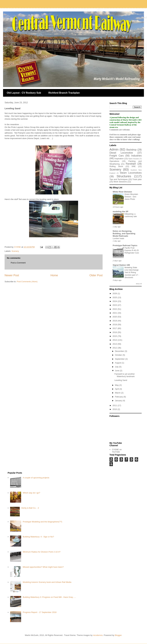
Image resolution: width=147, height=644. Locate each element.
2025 (115, 297)
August (118, 363)
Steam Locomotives (131, 173)
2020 (115, 317)
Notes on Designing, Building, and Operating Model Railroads (124, 234)
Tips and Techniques (119, 179)
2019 (115, 321)
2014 (115, 340)
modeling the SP (121, 211)
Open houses (134, 159)
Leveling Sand (121, 380)
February (119, 397)
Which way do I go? (31, 493)
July (117, 367)
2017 (115, 328)
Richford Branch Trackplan (64, 93)
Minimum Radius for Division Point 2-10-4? (41, 552)
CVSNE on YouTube (117, 451)
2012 (115, 348)
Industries (136, 156)
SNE (134, 166)
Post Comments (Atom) (27, 282)
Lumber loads (118, 238)
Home (54, 275)
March (118, 393)
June (117, 371)
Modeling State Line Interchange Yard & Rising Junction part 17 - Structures (132, 272)
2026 (115, 293)
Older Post (96, 275)
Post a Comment (18, 263)
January (119, 401)
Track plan (137, 179)
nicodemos (98, 635)
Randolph (131, 164)
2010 (115, 409)
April (117, 389)
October (119, 355)
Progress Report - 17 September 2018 (40, 612)
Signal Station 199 (121, 265)
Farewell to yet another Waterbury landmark (124, 375)
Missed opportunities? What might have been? (43, 567)
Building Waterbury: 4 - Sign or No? (38, 537)
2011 (115, 405)
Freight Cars (117, 156)
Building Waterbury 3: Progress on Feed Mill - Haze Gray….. (49, 597)
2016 (115, 332)
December (120, 351)
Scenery (15, 251)
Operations (114, 161)
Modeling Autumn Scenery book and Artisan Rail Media (47, 582)
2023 (115, 305)
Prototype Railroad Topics (125, 245)
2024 (115, 301)
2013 (115, 344)
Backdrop (132, 150)
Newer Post (12, 275)
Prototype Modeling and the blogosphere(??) (42, 522)
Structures (124, 176)
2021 (115, 313)
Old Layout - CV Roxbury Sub (24, 93)
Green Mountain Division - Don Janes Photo (131, 197)
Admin (114, 149)
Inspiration (119, 159)
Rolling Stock (116, 166)
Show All (139, 284)
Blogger (118, 635)
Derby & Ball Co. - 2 (30, 508)
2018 (115, 325)
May (117, 385)
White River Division (122, 192)
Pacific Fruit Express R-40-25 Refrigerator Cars (132, 250)
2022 (115, 309)
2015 (115, 336)
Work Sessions (120, 182)
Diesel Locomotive (121, 153)
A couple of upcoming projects (36, 478)
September (120, 359)
